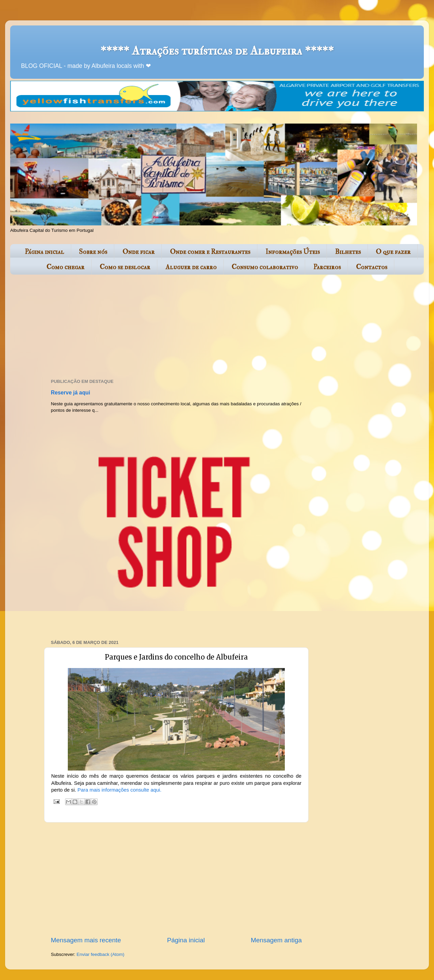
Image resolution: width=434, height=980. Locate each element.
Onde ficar (139, 252)
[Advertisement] (175, 327)
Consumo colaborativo (265, 267)
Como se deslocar (125, 267)
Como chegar (65, 267)
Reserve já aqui (71, 393)
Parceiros (327, 267)
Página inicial (44, 252)
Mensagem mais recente (86, 940)
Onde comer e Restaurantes (210, 252)
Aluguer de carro (191, 267)
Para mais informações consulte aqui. (120, 790)
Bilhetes (348, 252)
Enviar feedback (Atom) (101, 954)
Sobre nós (93, 252)
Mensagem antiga (276, 940)
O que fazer (393, 252)
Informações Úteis (293, 252)
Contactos (372, 267)
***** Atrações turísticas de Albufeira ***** (217, 51)
